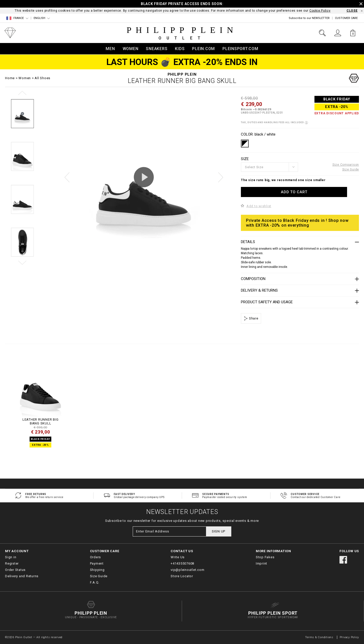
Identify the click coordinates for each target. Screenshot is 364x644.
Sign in (11, 557)
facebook (343, 560)
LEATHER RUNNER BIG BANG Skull (41, 422)
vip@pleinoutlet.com (187, 570)
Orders (96, 557)
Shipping (97, 570)
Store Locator (182, 576)
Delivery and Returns (22, 576)
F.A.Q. (95, 582)
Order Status (15, 570)
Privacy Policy (349, 637)
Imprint (261, 563)
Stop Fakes (265, 557)
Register (12, 563)
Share (253, 318)
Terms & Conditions (320, 637)
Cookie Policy (320, 11)
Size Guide (351, 169)
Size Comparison (346, 165)
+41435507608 (182, 563)
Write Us (178, 557)
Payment (97, 563)
